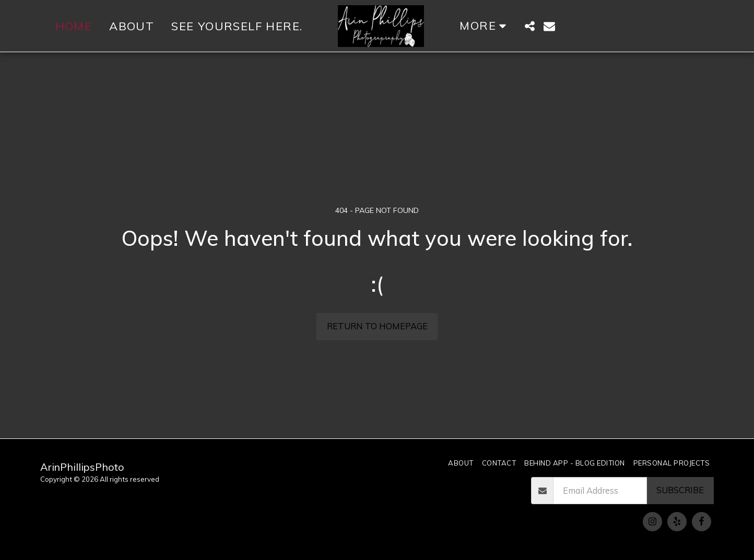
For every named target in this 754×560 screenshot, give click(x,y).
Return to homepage (377, 326)
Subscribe (680, 490)
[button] (529, 26)
